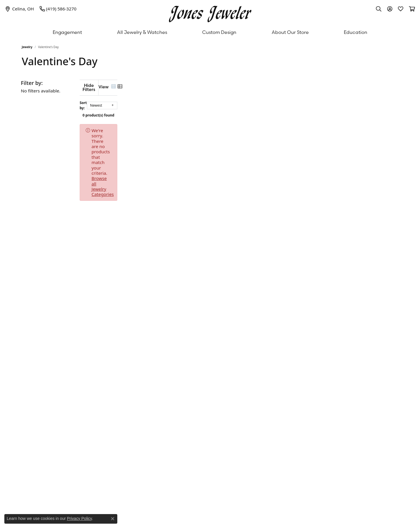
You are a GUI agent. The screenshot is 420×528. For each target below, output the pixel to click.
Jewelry (27, 47)
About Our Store (290, 32)
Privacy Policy (79, 518)
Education (356, 32)
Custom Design (219, 32)
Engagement (67, 32)
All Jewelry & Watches (142, 32)
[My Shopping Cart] (412, 9)
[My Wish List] (401, 9)
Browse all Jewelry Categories (245, 126)
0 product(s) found (239, 111)
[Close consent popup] (113, 519)
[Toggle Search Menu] (379, 9)
